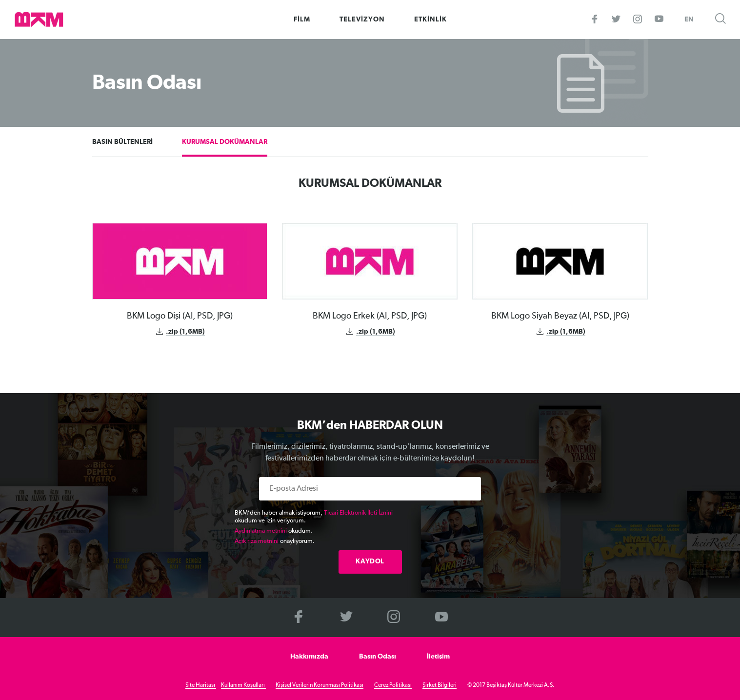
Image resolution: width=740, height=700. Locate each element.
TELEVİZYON (362, 20)
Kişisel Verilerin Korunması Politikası (320, 685)
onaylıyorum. (275, 541)
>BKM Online (39, 20)
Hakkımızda (309, 657)
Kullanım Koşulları (243, 685)
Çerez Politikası (393, 685)
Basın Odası (378, 657)
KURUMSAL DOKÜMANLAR (225, 142)
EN (689, 20)
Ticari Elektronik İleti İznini (358, 513)
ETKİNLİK (430, 20)
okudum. (274, 531)
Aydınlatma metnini (261, 531)
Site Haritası (201, 685)
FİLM (302, 20)
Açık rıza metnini (257, 541)
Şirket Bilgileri (440, 685)
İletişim (438, 657)
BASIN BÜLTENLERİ (122, 142)
